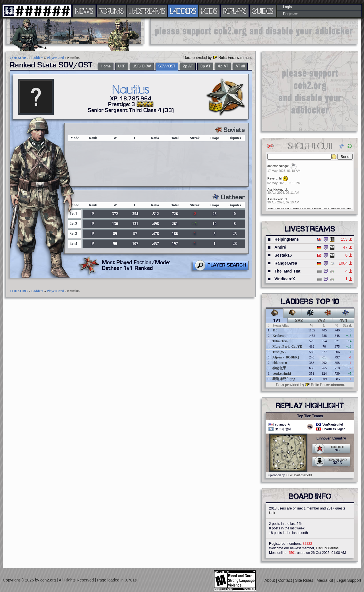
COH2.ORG (19, 58)
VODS (209, 11)
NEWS (84, 11)
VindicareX (285, 279)
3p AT (205, 66)
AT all (240, 66)
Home (106, 66)
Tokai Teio (280, 341)
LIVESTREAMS (147, 11)
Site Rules (305, 580)
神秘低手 (279, 368)
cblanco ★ (280, 363)
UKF (122, 66)
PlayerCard (55, 58)
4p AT (223, 66)
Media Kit (325, 580)
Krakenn (279, 336)
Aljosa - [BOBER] (286, 357)
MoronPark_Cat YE (287, 346)
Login (287, 7)
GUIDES (263, 11)
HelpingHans (287, 239)
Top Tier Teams (310, 416)
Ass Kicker (275, 189)
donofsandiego (278, 166)
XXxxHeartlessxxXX (299, 475)
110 (275, 330)
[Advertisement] (254, 31)
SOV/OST (167, 66)
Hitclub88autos (327, 548)
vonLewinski (282, 374)
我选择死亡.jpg (284, 379)
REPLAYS (235, 11)
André (280, 247)
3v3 (321, 321)
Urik (272, 513)
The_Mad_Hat (287, 271)
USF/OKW (142, 66)
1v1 (277, 321)
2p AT (188, 66)
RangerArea (286, 263)
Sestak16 (283, 255)
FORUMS (111, 11)
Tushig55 (279, 352)
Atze (270, 209)
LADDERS (183, 11)
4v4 (343, 321)
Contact (286, 580)
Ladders (37, 58)
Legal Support (349, 580)
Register (290, 14)
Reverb (272, 178)
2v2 (299, 321)
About (270, 580)
